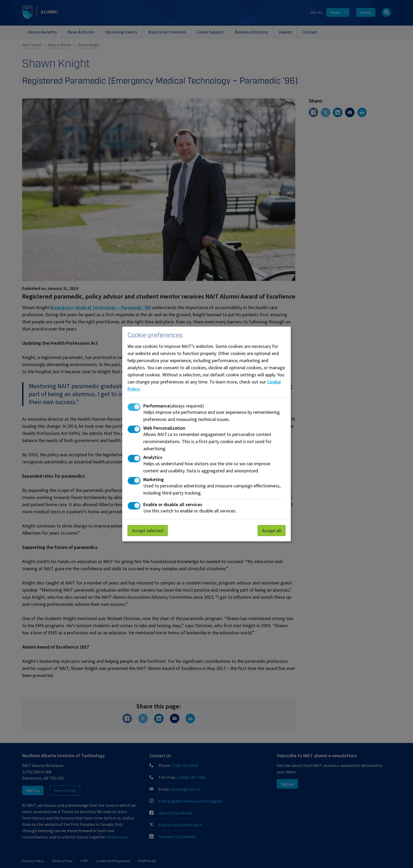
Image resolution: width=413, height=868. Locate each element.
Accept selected (148, 531)
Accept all (272, 531)
